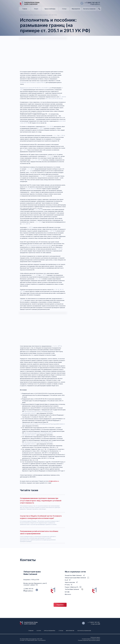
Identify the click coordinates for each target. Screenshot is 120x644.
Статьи (61, 631)
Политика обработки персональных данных (89, 640)
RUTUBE (67, 592)
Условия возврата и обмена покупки (91, 639)
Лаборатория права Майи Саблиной (75, 578)
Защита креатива (70, 582)
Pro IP (66, 580)
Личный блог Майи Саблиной (73, 575)
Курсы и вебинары (50, 631)
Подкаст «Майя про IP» (72, 587)
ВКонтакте (68, 594)
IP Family (67, 585)
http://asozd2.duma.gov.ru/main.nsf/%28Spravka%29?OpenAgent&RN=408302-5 (43, 424)
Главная (31, 631)
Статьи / (22, 15)
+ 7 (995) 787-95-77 (92, 3)
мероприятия (70, 631)
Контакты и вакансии (84, 631)
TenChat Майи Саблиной (72, 589)
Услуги (39, 631)
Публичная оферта (95, 637)
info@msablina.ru (95, 4)
